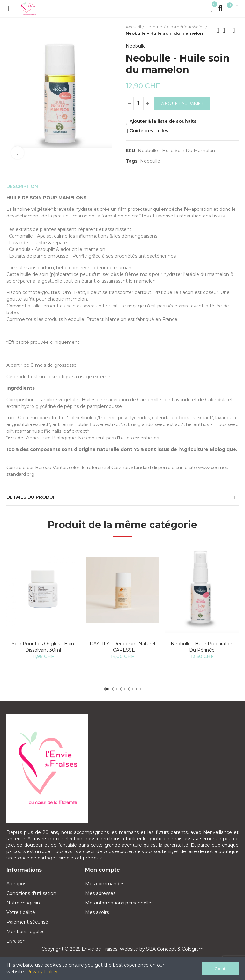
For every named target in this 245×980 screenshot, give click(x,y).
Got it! (220, 969)
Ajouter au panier (182, 103)
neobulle (150, 161)
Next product (234, 30)
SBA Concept (161, 949)
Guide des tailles (149, 131)
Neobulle (136, 46)
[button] (107, 689)
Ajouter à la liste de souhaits (163, 121)
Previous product (218, 30)
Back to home (226, 30)
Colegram (193, 949)
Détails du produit (32, 497)
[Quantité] (138, 103)
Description (22, 186)
